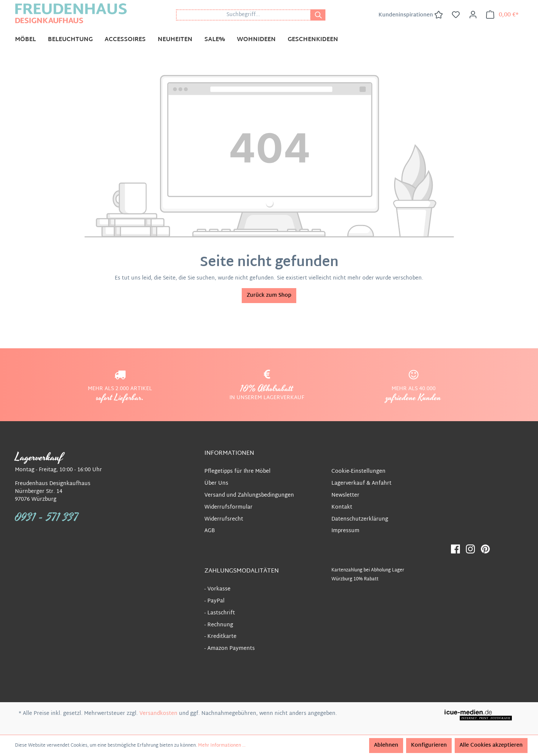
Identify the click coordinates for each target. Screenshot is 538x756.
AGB (210, 531)
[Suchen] (318, 15)
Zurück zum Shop (269, 295)
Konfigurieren (429, 745)
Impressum (345, 531)
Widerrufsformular (228, 507)
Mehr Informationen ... (222, 746)
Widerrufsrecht (224, 519)
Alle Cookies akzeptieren (491, 745)
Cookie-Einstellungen (358, 471)
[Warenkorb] (502, 15)
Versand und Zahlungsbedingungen (249, 495)
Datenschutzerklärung (360, 519)
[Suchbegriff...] (243, 15)
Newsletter (345, 495)
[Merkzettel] (456, 15)
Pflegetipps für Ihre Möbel (237, 471)
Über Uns (216, 483)
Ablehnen (386, 745)
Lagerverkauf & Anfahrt (361, 483)
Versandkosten (158, 714)
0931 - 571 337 (47, 518)
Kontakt (342, 507)
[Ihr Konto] (473, 15)
